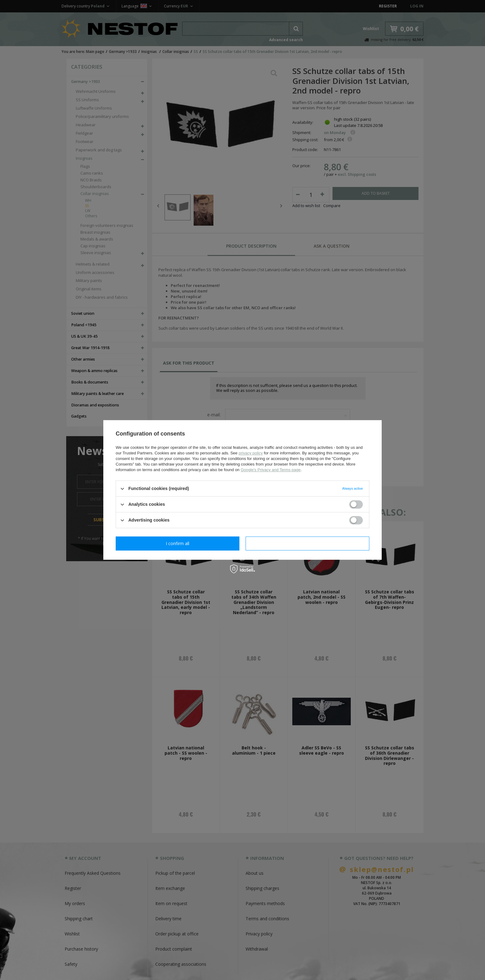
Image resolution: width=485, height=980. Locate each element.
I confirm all (307, 543)
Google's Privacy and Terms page (271, 470)
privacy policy (251, 453)
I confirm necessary (178, 543)
